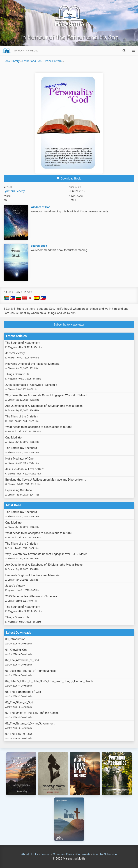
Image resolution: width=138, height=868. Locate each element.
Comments (83, 854)
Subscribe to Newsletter (69, 325)
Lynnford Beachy (14, 191)
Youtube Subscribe (105, 854)
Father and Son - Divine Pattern (42, 61)
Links (35, 854)
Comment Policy (63, 854)
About (25, 854)
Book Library (12, 61)
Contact (45, 854)
